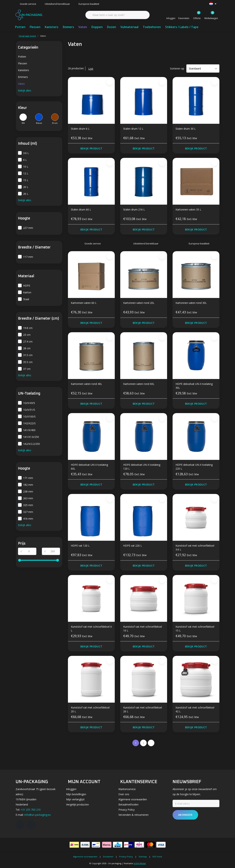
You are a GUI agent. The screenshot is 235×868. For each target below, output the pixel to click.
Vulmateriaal (129, 27)
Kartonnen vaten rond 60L (139, 384)
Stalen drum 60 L (81, 209)
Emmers (68, 27)
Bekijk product (91, 148)
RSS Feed (157, 857)
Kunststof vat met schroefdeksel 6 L (91, 629)
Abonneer (185, 815)
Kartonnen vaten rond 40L (86, 384)
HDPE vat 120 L (80, 546)
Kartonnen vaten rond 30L (191, 303)
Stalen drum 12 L (133, 129)
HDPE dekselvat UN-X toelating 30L (194, 386)
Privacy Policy (126, 857)
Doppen (97, 27)
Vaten (83, 27)
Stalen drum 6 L (80, 129)
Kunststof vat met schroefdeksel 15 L (195, 629)
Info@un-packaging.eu (37, 815)
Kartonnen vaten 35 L (188, 209)
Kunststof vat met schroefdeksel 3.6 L (195, 547)
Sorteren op (177, 68)
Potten (20, 27)
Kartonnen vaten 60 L (84, 303)
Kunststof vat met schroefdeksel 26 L (143, 709)
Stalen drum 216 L (134, 209)
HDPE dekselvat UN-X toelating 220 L (194, 467)
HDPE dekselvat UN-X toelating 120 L (142, 467)
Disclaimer (108, 857)
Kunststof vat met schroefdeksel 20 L (90, 709)
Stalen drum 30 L (186, 129)
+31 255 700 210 (31, 810)
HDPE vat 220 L (133, 546)
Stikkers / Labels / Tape (182, 27)
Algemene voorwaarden (85, 857)
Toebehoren (152, 27)
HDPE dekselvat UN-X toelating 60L (90, 467)
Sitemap (143, 857)
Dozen (112, 27)
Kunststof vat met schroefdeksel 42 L (195, 709)
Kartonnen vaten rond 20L (139, 303)
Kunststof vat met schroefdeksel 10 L (143, 629)
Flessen (35, 27)
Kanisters (52, 27)
